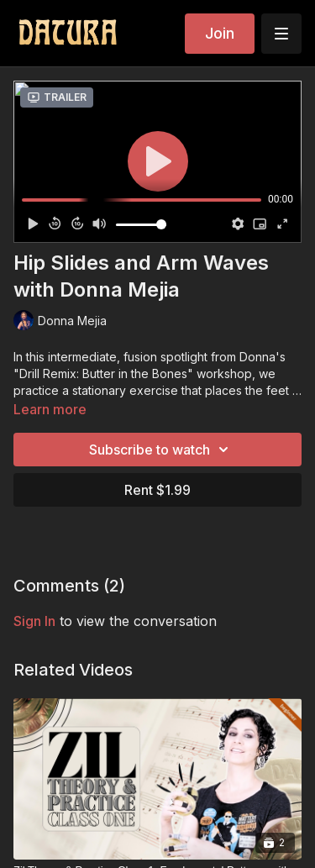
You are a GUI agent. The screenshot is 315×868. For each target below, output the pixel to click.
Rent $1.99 (157, 490)
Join (220, 33)
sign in (34, 621)
